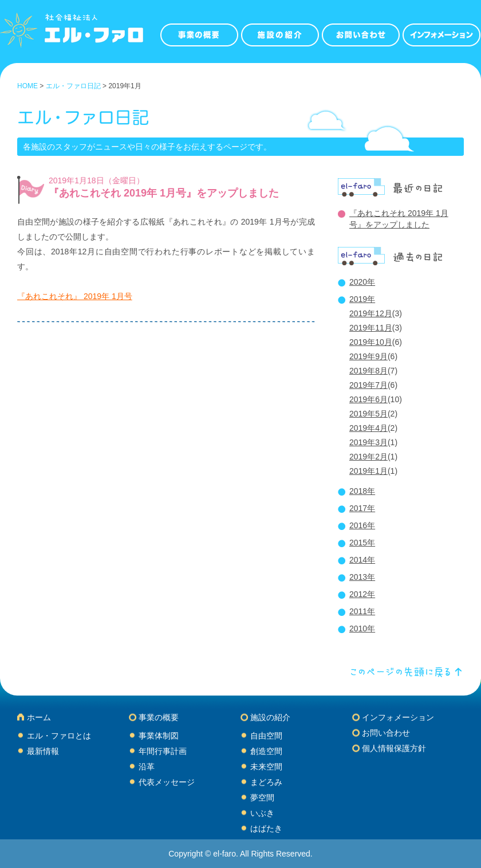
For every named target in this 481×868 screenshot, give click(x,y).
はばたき (266, 828)
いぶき (262, 813)
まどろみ (266, 782)
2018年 (362, 491)
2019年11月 (371, 328)
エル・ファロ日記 (73, 86)
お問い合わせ (386, 733)
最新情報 (43, 751)
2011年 (362, 611)
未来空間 (266, 767)
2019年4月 (368, 428)
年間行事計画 (163, 751)
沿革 (147, 767)
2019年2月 (368, 457)
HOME (27, 86)
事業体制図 (159, 736)
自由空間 (266, 736)
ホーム (39, 717)
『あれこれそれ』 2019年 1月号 (75, 296)
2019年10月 (371, 342)
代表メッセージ (167, 782)
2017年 (362, 508)
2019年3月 (368, 442)
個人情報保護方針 (394, 748)
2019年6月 (368, 399)
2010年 (362, 629)
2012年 (362, 594)
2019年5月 (368, 414)
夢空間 (262, 798)
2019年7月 (368, 385)
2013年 (362, 577)
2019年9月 (368, 356)
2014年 (362, 560)
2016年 (362, 525)
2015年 (362, 543)
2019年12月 (371, 313)
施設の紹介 (270, 717)
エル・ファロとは (59, 736)
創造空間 (266, 751)
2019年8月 (368, 371)
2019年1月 (368, 471)
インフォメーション (398, 717)
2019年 (362, 299)
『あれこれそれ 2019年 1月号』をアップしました (164, 193)
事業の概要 (159, 717)
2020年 (362, 282)
